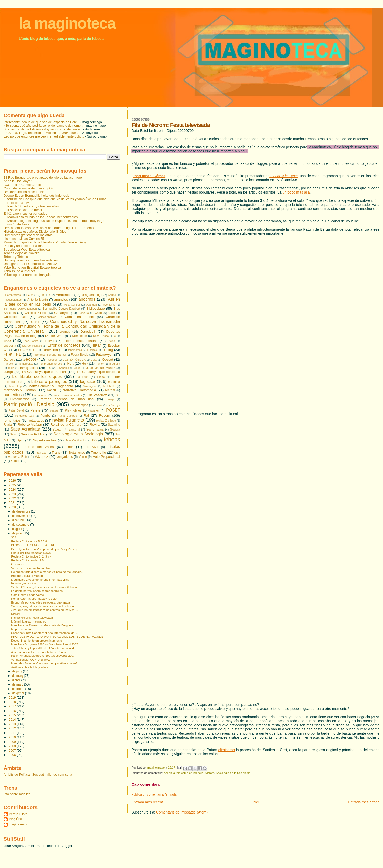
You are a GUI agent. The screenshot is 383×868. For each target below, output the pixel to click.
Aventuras (109, 305)
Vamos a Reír (17, 457)
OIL (118, 395)
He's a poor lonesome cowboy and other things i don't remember (50, 228)
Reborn (105, 415)
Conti (35, 322)
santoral (74, 430)
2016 (13, 711)
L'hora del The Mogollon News (31, 553)
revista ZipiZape (106, 421)
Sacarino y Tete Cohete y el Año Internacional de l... (45, 633)
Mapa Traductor (21, 629)
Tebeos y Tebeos (16, 257)
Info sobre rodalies (17, 794)
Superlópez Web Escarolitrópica (27, 250)
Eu (35, 350)
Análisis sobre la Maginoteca (30, 667)
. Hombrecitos (12, 295)
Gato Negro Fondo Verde (27, 595)
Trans (56, 453)
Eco (7, 340)
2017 (13, 706)
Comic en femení (80, 317)
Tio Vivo (92, 447)
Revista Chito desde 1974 (28, 560)
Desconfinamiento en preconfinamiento (36, 641)
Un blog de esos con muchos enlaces (31, 260)
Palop (110, 399)
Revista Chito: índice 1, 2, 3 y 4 (31, 556)
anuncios (61, 300)
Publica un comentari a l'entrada (154, 794)
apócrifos (87, 299)
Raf (86, 415)
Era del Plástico (32, 346)
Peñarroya (114, 405)
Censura (83, 313)
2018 (13, 702)
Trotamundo (77, 453)
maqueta (114, 382)
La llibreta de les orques (37, 376)
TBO (93, 440)
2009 (13, 742)
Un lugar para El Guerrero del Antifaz (30, 264)
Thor (69, 447)
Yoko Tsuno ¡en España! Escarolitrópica (32, 268)
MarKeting (16, 386)
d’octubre (19, 520)
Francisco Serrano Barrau (50, 355)
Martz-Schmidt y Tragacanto (51, 386)
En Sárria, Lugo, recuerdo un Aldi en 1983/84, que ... (42, 133)
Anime (112, 295)
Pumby (45, 416)
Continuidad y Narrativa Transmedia (85, 321)
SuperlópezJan (45, 440)
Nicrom (210, 773)
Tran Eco (41, 453)
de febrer (19, 689)
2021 (13, 503)
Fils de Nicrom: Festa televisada (32, 618)
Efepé (111, 341)
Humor (100, 364)
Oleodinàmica (20, 399)
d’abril (17, 680)
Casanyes (62, 313)
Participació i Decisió (29, 404)
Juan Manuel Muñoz (101, 368)
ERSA (97, 346)
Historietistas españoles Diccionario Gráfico (35, 232)
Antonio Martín (38, 300)
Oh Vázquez (97, 395)
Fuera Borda (80, 355)
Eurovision (50, 350)
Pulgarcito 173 (25, 416)
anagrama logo (92, 295)
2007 (13, 751)
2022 (13, 498)
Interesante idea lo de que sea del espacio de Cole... (42, 122)
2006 (13, 755)
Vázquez (42, 457)
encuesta (10, 346)
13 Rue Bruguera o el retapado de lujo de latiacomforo (43, 178)
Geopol (29, 359)
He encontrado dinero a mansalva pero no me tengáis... (47, 572)
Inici (255, 802)
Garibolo (9, 360)
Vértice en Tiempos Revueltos (31, 568)
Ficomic (92, 350)
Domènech (79, 336)
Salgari (57, 430)
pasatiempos (79, 405)
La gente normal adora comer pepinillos (37, 591)
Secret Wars (95, 430)
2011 (13, 733)
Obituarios (18, 564)
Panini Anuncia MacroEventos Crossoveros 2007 (43, 656)
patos (99, 405)
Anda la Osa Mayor (17, 181)
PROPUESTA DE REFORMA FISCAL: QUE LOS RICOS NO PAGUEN (57, 637)
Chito (98, 313)
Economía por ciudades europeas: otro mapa (40, 602)
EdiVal (50, 341)
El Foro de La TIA (16, 203)
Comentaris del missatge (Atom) (182, 812)
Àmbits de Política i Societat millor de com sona (38, 775)
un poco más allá (296, 192)
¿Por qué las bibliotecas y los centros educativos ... (44, 610)
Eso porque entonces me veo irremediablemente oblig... (44, 136)
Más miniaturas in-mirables (29, 622)
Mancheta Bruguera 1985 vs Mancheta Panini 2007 (44, 644)
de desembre (21, 511)
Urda (117, 453)
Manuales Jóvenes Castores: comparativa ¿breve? (44, 663)
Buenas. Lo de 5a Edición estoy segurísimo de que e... (43, 129)
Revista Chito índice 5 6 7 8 (29, 541)
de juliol (18, 533)
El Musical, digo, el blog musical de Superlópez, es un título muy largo (54, 221)
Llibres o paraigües (49, 382)
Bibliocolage (96, 309)
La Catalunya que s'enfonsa (44, 372)
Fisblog (108, 350)
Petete (35, 410)
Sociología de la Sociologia (233, 773)
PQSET (113, 410)
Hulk (85, 364)
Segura (115, 430)
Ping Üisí (15, 819)
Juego (8, 372)
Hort (70, 364)
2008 (13, 746)
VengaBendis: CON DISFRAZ (30, 660)
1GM (30, 295)
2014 (13, 720)
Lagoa (101, 377)
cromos (65, 332)
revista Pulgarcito (68, 420)
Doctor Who (54, 336)
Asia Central (72, 305)
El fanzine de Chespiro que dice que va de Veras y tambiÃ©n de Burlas (55, 199)
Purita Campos (67, 416)
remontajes (12, 420)
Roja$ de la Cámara (66, 424)
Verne (83, 457)
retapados (36, 420)
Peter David (16, 410)
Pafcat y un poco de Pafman (24, 246)
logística (88, 382)
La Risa (83, 377)
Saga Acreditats (25, 429)
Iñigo (11, 368)
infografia (115, 364)
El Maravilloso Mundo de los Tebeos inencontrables (41, 217)
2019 (13, 698)
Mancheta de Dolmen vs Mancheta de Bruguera (42, 625)
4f (43, 295)
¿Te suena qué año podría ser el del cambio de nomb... (43, 126)
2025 (13, 485)
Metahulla (109, 386)
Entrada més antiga (364, 802)
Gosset (108, 359)
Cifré (112, 313)
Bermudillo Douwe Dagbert (61, 309)
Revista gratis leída (24, 583)
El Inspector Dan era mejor (23, 210)
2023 (13, 494)
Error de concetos (64, 345)
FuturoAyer (104, 355)
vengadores (65, 457)
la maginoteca (67, 23)
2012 (13, 728)
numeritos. (41, 395)
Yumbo (15, 461)
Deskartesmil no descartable (24, 192)
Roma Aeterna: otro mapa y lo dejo (34, 599)
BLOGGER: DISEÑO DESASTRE (33, 545)
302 (13, 537)
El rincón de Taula (16, 224)
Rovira (95, 424)
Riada (8, 425)
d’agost (17, 529)
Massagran (90, 386)
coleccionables (47, 317)
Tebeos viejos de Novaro (21, 253)
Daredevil (88, 331)
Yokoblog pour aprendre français (27, 275)
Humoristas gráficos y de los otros (28, 235)
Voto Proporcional (106, 457)
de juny (17, 671)
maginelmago (18, 824)
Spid (20, 440)
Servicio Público (33, 434)
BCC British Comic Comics (23, 185)
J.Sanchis (63, 368)
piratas (54, 410)
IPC (49, 368)
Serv (13, 434)
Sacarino (114, 425)
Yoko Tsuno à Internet (19, 271)
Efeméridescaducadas (81, 341)
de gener (19, 693)
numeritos (13, 395)
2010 (13, 737)
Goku (94, 360)
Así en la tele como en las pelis (184, 773)
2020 (13, 507)
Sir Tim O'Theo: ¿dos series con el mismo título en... (45, 587)
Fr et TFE (12, 354)
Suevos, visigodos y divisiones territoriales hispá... (44, 606)
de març (18, 684)
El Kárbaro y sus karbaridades (25, 214)
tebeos (112, 440)
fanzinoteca (75, 350)
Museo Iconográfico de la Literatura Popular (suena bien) (45, 242)
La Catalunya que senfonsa (98, 372)
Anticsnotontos (13, 300)
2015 (13, 715)
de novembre (21, 516)
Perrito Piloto (18, 814)
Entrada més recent (147, 802)
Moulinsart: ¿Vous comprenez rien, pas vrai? (40, 580)
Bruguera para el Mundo (27, 576)
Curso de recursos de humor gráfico (30, 188)
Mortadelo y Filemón (20, 390)
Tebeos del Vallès (39, 447)
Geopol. (53, 360)
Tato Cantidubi (75, 440)
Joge (77, 368)
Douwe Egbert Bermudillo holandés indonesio (36, 196)
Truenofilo (99, 453)
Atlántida (91, 305)
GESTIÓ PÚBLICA (74, 360)
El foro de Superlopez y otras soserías (31, 206)
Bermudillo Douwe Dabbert (20, 309)
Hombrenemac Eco (50, 364)
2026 (13, 481)
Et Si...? (23, 350)
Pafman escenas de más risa (67, 399)
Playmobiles (73, 410)
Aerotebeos (64, 295)
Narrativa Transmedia (79, 390)
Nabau (52, 390)
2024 (13, 490)
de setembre (21, 525)
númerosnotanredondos (67, 395)
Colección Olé (15, 317)
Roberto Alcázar (30, 424)
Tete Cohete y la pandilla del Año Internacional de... (44, 648)
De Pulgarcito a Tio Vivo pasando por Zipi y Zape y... (45, 549)
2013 (13, 724)
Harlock (8, 364)
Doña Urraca (101, 336)
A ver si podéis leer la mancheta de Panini (38, 652)
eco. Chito (32, 341)
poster (95, 410)
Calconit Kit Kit (35, 313)
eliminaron (226, 750)
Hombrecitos (26, 364)
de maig (18, 676)
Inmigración (29, 368)
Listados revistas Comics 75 (24, 239)
